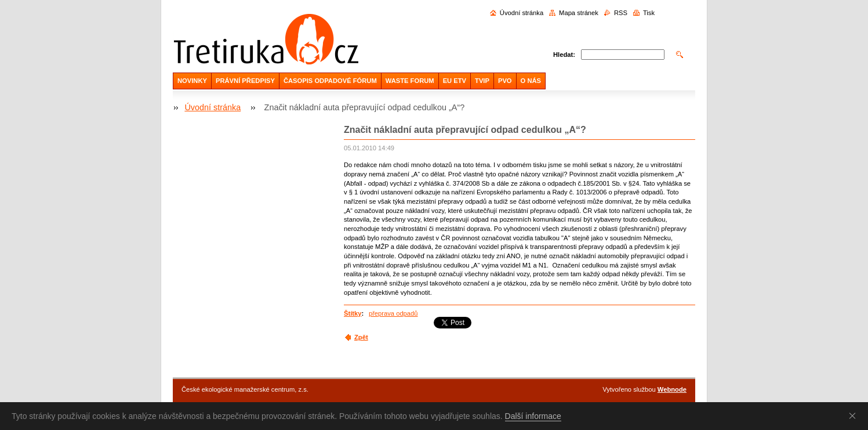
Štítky (353, 313)
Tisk (649, 13)
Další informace (533, 416)
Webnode (672, 389)
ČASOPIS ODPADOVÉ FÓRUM (330, 81)
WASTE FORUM (410, 81)
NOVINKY (192, 81)
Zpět (361, 337)
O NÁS (531, 81)
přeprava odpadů (393, 313)
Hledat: (564, 55)
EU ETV (455, 81)
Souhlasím (855, 415)
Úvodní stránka (522, 13)
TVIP (482, 81)
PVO (505, 81)
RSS (621, 13)
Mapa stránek (579, 13)
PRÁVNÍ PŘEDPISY (245, 81)
